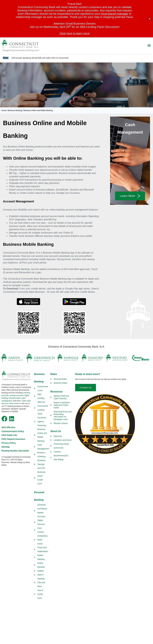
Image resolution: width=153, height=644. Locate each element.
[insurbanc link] (141, 358)
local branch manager (115, 14)
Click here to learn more (75, 33)
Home (4, 110)
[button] (149, 45)
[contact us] (86, 388)
